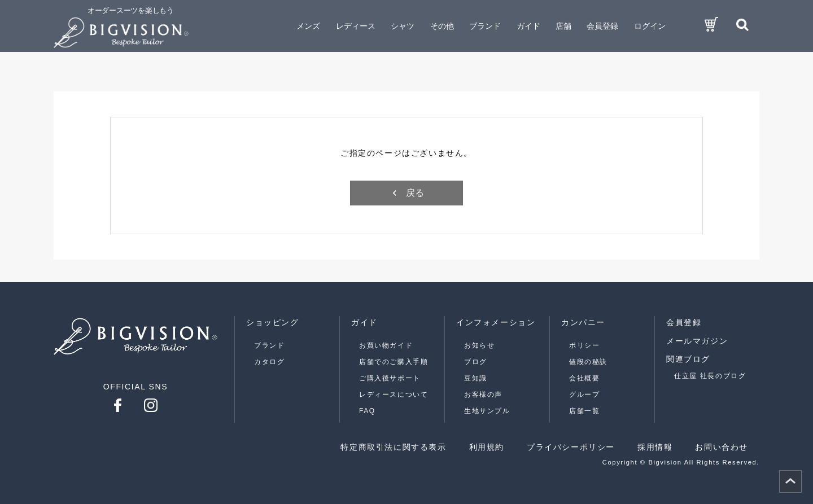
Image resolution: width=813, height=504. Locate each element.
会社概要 (584, 378)
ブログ (476, 362)
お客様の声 (483, 395)
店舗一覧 (584, 411)
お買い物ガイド (386, 345)
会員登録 (602, 26)
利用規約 (487, 447)
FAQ (367, 411)
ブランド (269, 345)
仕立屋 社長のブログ (710, 376)
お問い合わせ (722, 447)
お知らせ (479, 345)
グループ (584, 395)
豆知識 (476, 378)
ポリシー (584, 345)
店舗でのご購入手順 (394, 362)
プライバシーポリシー (571, 447)
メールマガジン (697, 341)
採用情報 (655, 447)
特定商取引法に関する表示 (393, 447)
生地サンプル (487, 411)
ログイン (650, 26)
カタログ (269, 362)
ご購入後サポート (390, 378)
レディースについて (394, 395)
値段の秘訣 (588, 362)
